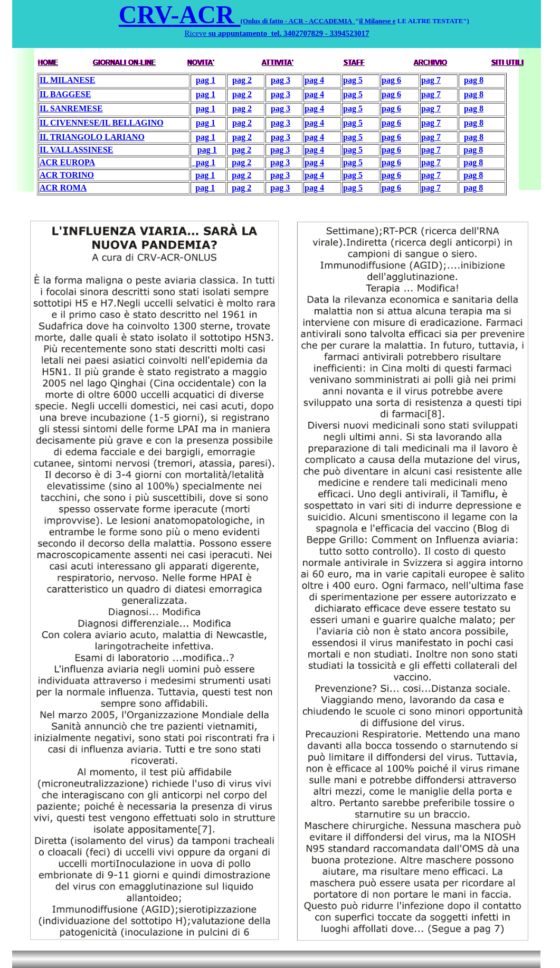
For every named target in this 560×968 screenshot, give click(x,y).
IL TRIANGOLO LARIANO (92, 137)
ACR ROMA (63, 188)
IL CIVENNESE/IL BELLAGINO (102, 123)
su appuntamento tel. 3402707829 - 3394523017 (288, 33)
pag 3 (281, 80)
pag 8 (474, 80)
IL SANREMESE (71, 108)
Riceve (195, 33)
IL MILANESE (67, 80)
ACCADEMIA (332, 21)
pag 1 (206, 80)
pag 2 (242, 80)
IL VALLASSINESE (77, 150)
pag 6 (391, 80)
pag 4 (314, 80)
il (362, 21)
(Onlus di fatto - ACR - (275, 21)
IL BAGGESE (65, 94)
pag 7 (431, 80)
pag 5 (353, 80)
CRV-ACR (180, 15)
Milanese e (380, 21)
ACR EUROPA (67, 162)
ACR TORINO (67, 175)
